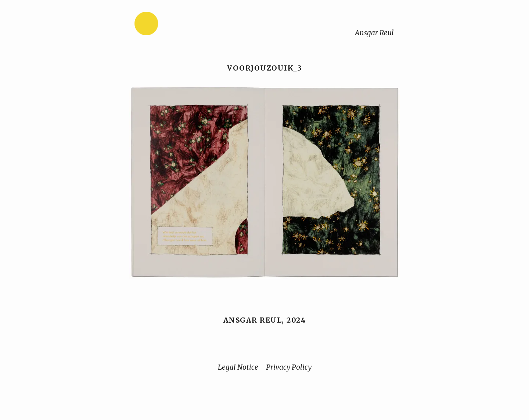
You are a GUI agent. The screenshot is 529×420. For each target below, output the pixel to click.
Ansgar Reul (374, 33)
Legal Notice (238, 367)
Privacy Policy (289, 367)
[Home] (169, 25)
